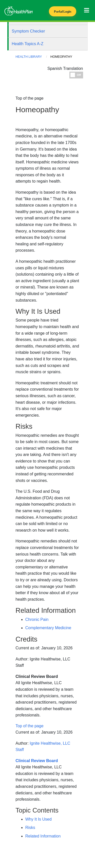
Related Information (43, 836)
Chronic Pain (37, 619)
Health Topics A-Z (27, 44)
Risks (30, 828)
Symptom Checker (28, 31)
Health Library (29, 57)
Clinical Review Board (37, 676)
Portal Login (63, 11)
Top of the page (29, 726)
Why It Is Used (39, 819)
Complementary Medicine (48, 628)
